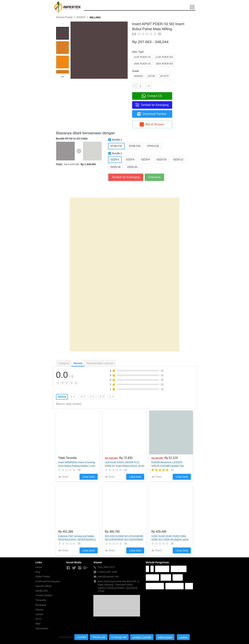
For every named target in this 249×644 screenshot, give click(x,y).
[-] (68, 568)
